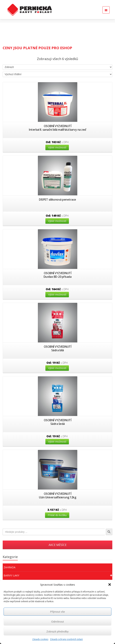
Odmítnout (57, 622)
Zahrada (10, 567)
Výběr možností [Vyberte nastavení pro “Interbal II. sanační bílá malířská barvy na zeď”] (57, 147)
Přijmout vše (58, 612)
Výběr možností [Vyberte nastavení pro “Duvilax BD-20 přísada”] (57, 294)
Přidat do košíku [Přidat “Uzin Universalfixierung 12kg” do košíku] (57, 515)
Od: (57, 142)
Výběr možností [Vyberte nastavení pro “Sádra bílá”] (57, 368)
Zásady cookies (40, 639)
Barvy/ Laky (58, 576)
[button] (110, 585)
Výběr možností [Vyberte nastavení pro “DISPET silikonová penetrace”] (57, 221)
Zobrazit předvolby (58, 631)
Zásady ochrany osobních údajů (66, 639)
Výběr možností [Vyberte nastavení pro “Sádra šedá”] (57, 441)
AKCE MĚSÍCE (58, 545)
